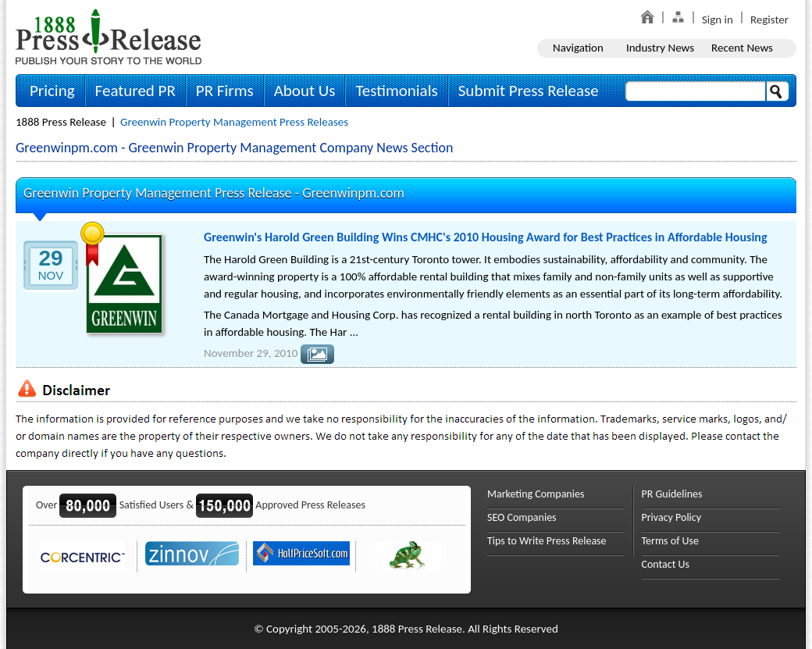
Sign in (718, 20)
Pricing (52, 91)
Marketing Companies (536, 494)
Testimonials (396, 91)
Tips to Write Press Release (547, 541)
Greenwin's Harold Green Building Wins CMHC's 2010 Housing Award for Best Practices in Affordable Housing (486, 237)
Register (769, 20)
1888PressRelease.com (109, 36)
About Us (305, 91)
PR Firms (225, 91)
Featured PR (135, 91)
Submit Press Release (529, 91)
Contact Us (666, 564)
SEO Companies (522, 517)
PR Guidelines (672, 494)
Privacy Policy (672, 517)
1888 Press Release (61, 122)
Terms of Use (671, 541)
